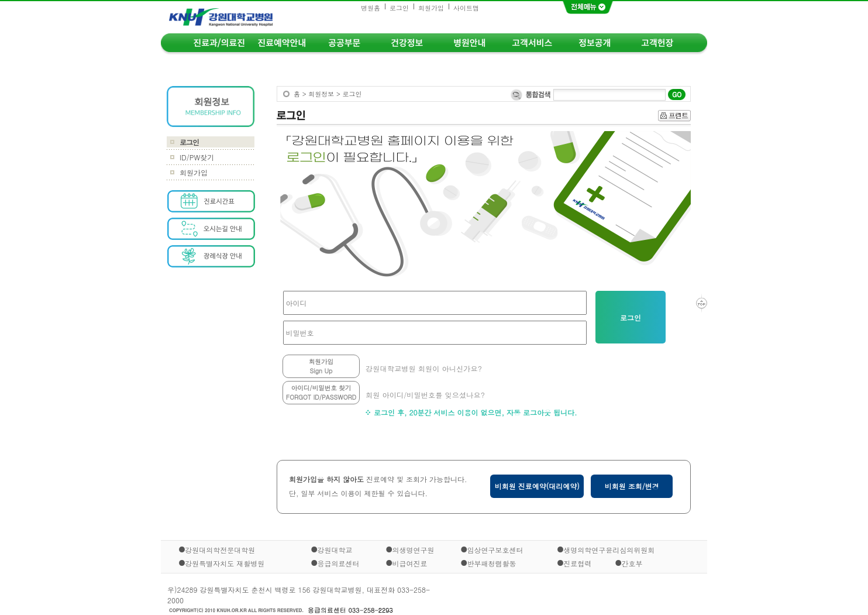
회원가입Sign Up (321, 366)
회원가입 (431, 8)
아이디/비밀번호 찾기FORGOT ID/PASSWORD (321, 392)
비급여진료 (409, 563)
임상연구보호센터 (495, 550)
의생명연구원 (413, 550)
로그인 (399, 8)
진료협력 (577, 563)
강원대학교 (335, 550)
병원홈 (371, 8)
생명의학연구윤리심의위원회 (609, 550)
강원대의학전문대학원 (220, 550)
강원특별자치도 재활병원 (225, 563)
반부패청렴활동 (491, 563)
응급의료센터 (339, 563)
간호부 (632, 563)
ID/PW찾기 (197, 157)
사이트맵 (466, 8)
